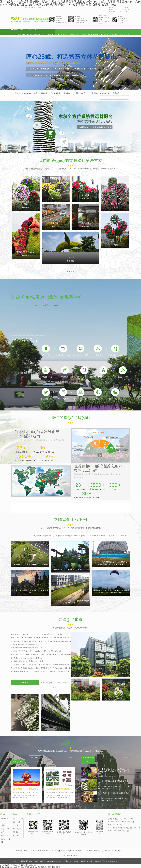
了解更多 (123, 536)
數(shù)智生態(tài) (95, 34)
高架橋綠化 (68, 93)
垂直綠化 (116, 93)
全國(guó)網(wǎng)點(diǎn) (112, 9)
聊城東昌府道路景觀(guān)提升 (102, 536)
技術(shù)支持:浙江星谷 (70, 856)
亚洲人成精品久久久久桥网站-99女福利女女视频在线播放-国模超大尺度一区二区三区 (30, 867)
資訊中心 (115, 34)
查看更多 (71, 271)
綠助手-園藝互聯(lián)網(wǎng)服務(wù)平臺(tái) (53, 861)
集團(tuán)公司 (34, 814)
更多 (71, 758)
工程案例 (83, 34)
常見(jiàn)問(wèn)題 (88, 760)
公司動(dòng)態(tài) (36, 760)
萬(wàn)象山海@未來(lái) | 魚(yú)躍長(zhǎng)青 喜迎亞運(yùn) (59, 536)
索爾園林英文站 (26, 861)
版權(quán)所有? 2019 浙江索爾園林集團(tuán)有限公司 (36, 851)
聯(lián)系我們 (115, 814)
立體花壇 (44, 93)
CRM (119, 12)
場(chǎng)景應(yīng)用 (51, 34)
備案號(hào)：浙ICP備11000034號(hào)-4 (110, 851)
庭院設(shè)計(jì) (82, 93)
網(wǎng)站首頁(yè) (25, 34)
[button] (3, 63)
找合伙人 (107, 34)
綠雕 (35, 93)
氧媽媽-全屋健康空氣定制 (83, 861)
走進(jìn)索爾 (125, 34)
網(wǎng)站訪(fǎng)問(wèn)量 (106, 861)
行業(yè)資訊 (18, 762)
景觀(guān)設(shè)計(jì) (70, 34)
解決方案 (38, 34)
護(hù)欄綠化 (56, 93)
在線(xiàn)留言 (127, 9)
